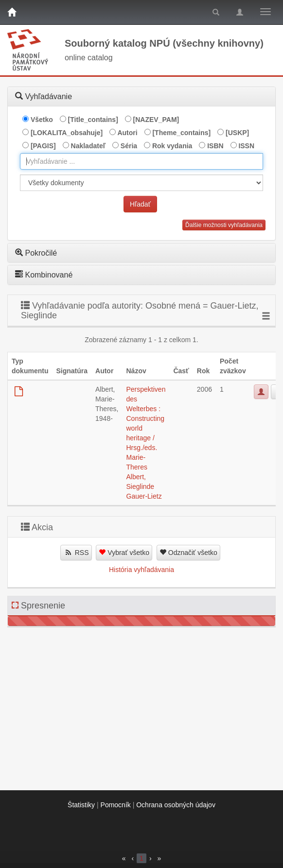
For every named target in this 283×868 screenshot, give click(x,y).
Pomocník (116, 805)
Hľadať (140, 204)
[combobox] (141, 161)
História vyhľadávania (141, 570)
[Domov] (12, 12)
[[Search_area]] (141, 183)
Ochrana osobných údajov (176, 805)
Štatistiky (81, 805)
